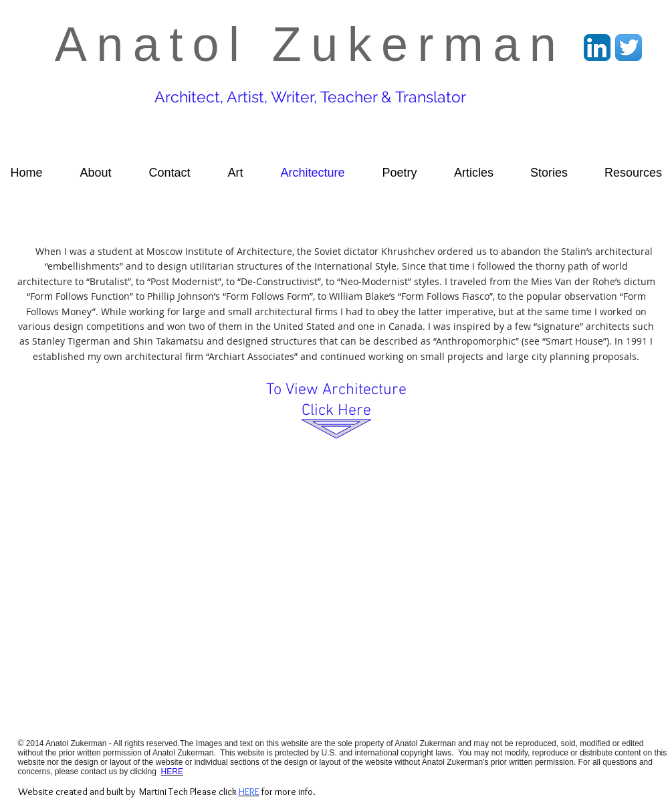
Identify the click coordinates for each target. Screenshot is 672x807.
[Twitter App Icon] (629, 48)
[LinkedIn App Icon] (597, 48)
